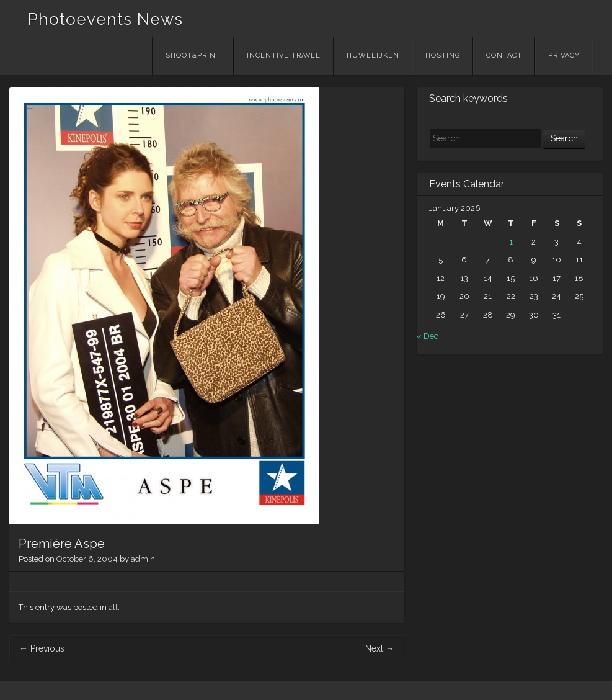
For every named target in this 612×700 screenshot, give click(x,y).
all (113, 607)
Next (380, 648)
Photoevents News (105, 19)
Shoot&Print (193, 56)
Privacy (564, 56)
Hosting (443, 56)
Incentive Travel (284, 56)
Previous (42, 648)
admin (143, 559)
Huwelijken (373, 56)
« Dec (428, 336)
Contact (504, 56)
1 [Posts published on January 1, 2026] (511, 242)
